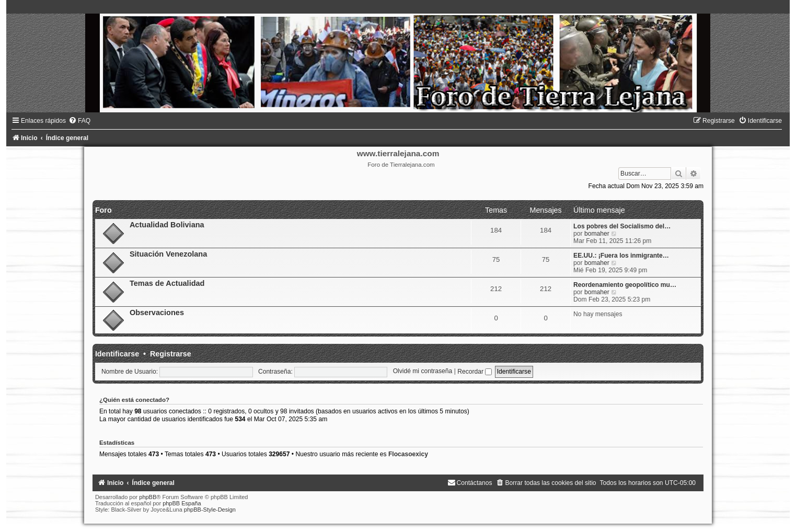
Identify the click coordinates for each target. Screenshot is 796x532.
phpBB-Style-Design (210, 510)
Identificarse (117, 354)
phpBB (148, 497)
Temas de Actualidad (167, 283)
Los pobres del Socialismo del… (622, 226)
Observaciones (157, 313)
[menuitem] (79, 121)
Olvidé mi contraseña (423, 372)
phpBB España (182, 503)
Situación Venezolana (168, 254)
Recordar (475, 372)
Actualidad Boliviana (167, 225)
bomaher (597, 234)
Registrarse (171, 354)
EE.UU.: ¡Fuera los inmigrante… (621, 256)
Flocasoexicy (408, 454)
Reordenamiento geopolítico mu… (625, 285)
